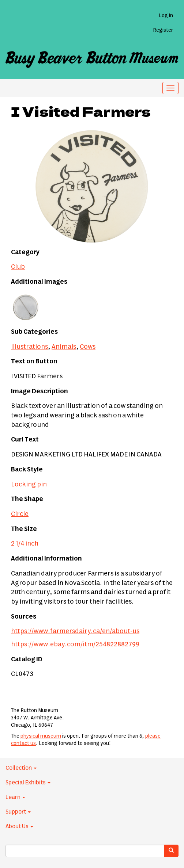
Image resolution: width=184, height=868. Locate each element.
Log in (166, 16)
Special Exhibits (28, 783)
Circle (20, 514)
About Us (19, 826)
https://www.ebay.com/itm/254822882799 (75, 645)
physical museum (41, 736)
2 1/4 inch (25, 544)
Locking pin (29, 485)
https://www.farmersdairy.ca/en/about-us (75, 631)
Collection (21, 768)
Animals (64, 347)
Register (163, 30)
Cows (88, 347)
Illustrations (29, 347)
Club (18, 267)
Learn (15, 797)
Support (18, 812)
